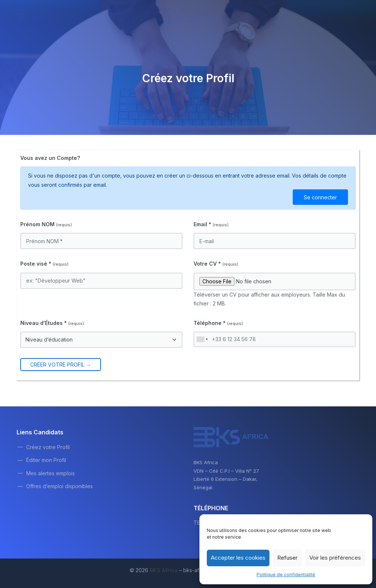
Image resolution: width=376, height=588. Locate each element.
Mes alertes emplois (51, 473)
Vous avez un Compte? (50, 158)
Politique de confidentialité (286, 575)
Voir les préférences (335, 558)
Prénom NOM (46, 224)
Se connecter (320, 197)
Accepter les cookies (238, 558)
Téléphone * (218, 323)
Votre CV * (216, 264)
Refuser (287, 558)
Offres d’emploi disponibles (60, 486)
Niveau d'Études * (52, 323)
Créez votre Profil (48, 447)
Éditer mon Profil (46, 460)
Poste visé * (44, 264)
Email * (211, 224)
